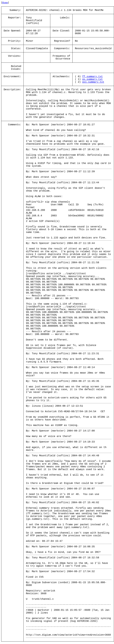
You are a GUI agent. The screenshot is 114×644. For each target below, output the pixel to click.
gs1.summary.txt (93, 82)
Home (5, 3)
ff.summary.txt (92, 77)
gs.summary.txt (92, 79)
